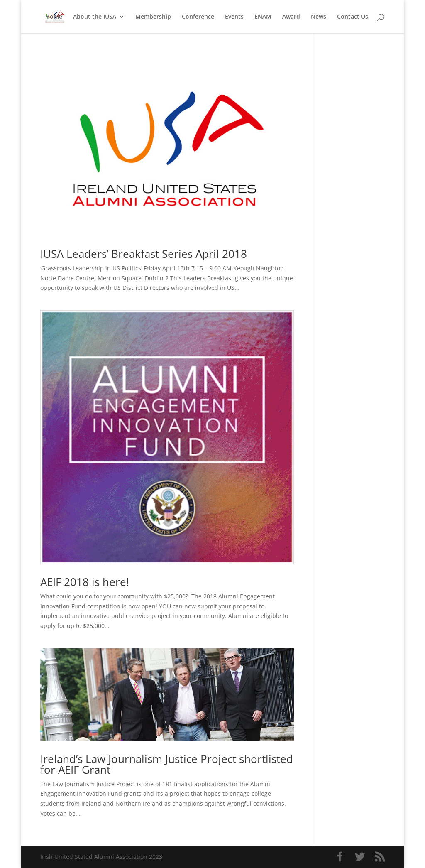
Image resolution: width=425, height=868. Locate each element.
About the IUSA (95, 17)
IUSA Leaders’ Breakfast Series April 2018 (144, 254)
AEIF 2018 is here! (85, 582)
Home (54, 17)
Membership (153, 17)
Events (234, 17)
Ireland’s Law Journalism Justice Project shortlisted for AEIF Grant (167, 764)
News (319, 17)
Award (291, 17)
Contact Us (353, 17)
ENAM (263, 17)
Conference (198, 17)
